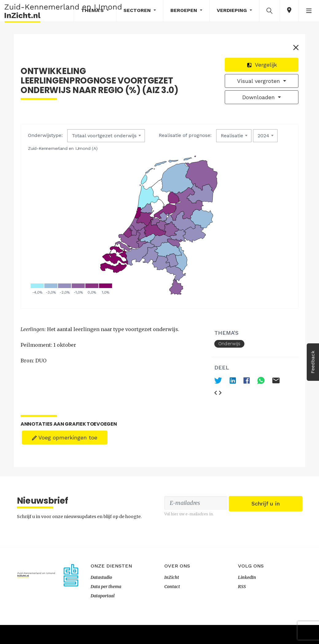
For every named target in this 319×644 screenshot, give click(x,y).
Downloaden (259, 100)
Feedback (313, 362)
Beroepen (185, 10)
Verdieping (233, 10)
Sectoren (138, 10)
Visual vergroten (259, 83)
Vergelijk (261, 67)
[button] (270, 10)
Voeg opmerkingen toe (66, 418)
